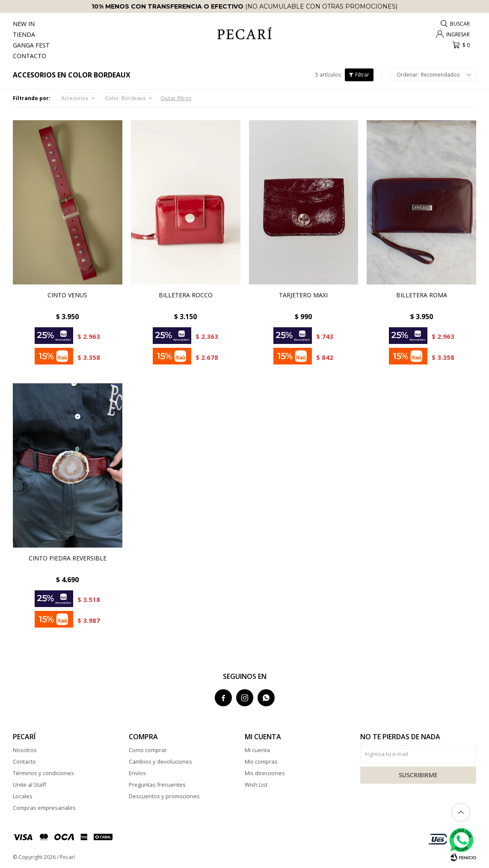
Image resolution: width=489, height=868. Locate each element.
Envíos (137, 773)
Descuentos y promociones (164, 796)
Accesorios (75, 98)
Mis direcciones (265, 773)
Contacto (30, 56)
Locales (23, 796)
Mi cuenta (257, 750)
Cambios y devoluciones (160, 761)
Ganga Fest (31, 45)
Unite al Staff (30, 785)
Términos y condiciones (43, 773)
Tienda (24, 34)
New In (24, 24)
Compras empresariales (44, 808)
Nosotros (25, 750)
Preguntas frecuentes (157, 785)
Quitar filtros (176, 98)
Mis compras (261, 761)
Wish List (256, 785)
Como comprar (148, 750)
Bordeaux (125, 98)
